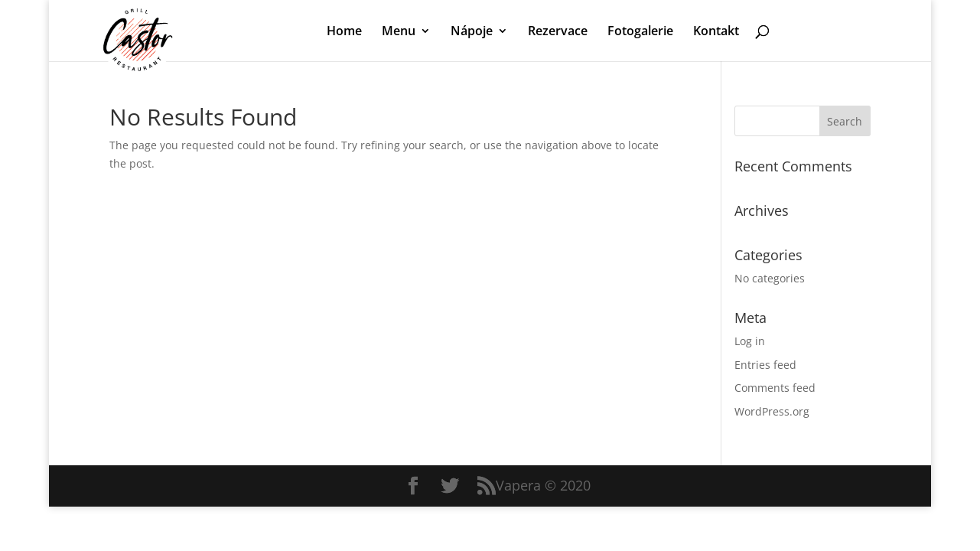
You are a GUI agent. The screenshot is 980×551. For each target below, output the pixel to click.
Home (344, 32)
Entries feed (765, 365)
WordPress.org (772, 411)
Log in (750, 341)
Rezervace (558, 32)
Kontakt (716, 32)
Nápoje (472, 32)
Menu (399, 32)
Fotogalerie (640, 32)
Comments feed (775, 388)
